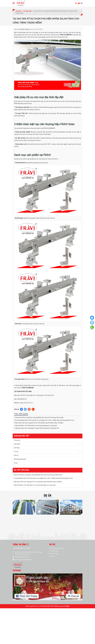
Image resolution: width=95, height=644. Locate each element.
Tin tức (52, 556)
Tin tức (16, 452)
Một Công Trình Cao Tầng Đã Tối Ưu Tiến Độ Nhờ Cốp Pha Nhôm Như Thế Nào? (39, 423)
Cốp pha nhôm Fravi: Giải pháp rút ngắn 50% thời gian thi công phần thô (37, 428)
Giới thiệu (17, 448)
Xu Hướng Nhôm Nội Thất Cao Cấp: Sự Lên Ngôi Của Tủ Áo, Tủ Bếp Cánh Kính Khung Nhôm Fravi (45, 420)
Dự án (16, 463)
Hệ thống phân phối (20, 459)
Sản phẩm (17, 444)
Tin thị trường (54, 551)
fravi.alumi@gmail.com (25, 560)
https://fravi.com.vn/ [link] (26, 403)
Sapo (68, 606)
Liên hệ (16, 455)
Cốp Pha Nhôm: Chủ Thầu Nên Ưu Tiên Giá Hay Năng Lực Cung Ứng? (36, 426)
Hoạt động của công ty (57, 548)
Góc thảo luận (54, 554)
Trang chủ (17, 440)
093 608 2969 (25, 557)
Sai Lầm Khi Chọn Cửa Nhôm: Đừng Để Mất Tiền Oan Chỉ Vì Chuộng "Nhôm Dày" (39, 417)
